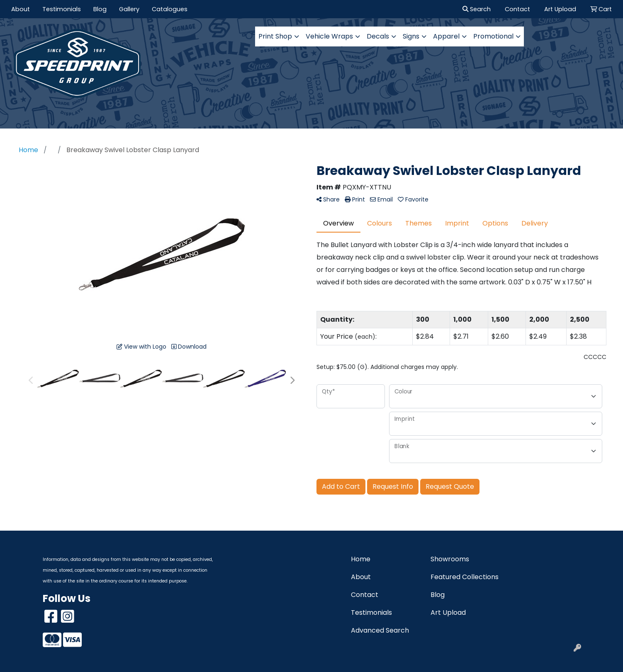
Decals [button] (378, 36)
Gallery (129, 9)
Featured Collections (465, 577)
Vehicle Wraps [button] (329, 36)
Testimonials (62, 9)
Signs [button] (411, 36)
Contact (365, 595)
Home (361, 559)
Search (477, 9)
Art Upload (448, 613)
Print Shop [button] (275, 36)
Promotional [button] (493, 36)
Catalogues (170, 9)
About (21, 9)
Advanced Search (380, 630)
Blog (100, 9)
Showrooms (450, 559)
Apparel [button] (446, 36)
